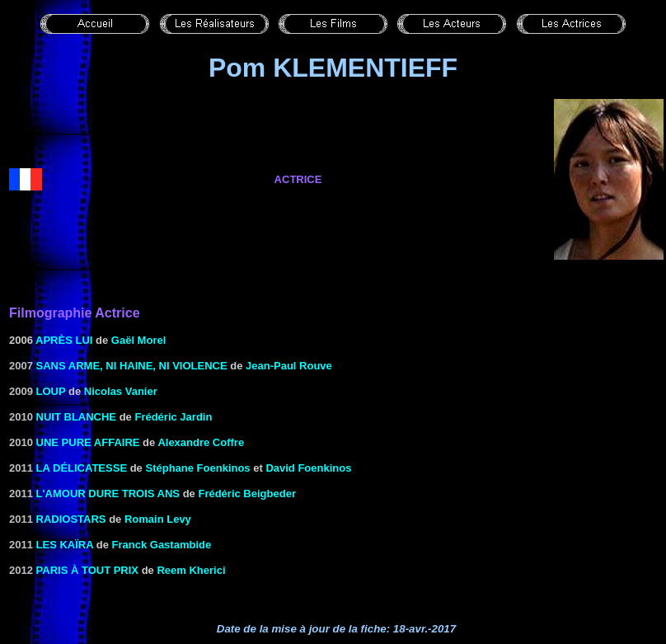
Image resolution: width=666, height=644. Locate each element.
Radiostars (71, 519)
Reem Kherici (191, 570)
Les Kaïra (65, 545)
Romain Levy (158, 519)
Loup (51, 391)
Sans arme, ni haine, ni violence (132, 366)
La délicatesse (82, 468)
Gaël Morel (138, 340)
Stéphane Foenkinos (197, 468)
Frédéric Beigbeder (247, 494)
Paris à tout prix (87, 570)
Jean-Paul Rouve (289, 366)
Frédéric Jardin (173, 417)
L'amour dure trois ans (108, 494)
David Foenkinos (308, 468)
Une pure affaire (88, 442)
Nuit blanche (77, 417)
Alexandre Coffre (201, 442)
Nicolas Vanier (121, 391)
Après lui (64, 340)
